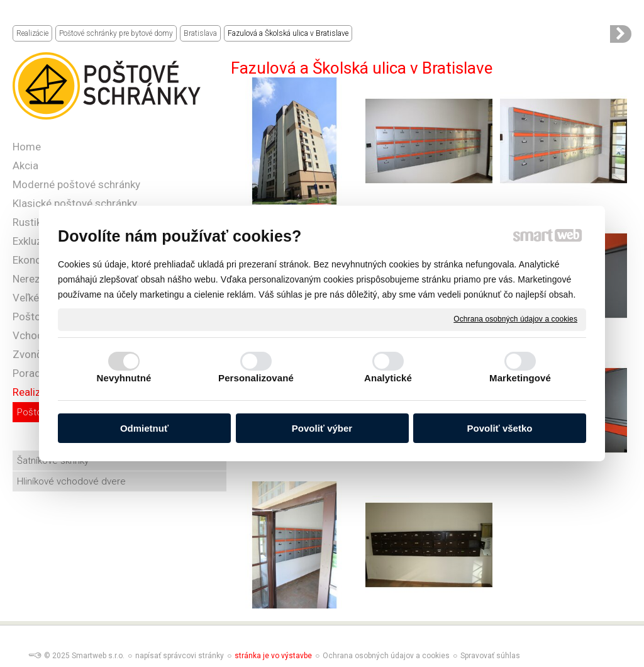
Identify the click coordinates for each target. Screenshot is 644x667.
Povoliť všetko (500, 428)
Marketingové (520, 378)
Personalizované (256, 378)
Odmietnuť (144, 428)
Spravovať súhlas (490, 656)
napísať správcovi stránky (180, 656)
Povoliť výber (322, 428)
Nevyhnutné (124, 378)
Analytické (388, 378)
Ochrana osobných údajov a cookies (515, 319)
